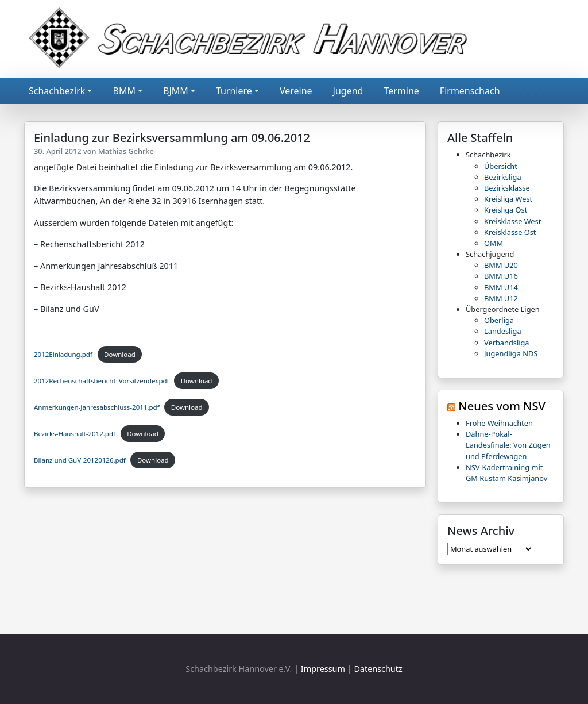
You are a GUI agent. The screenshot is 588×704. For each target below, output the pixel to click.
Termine (401, 91)
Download (120, 354)
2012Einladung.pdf (63, 354)
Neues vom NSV (502, 406)
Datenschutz (378, 669)
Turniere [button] (234, 91)
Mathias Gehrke (126, 151)
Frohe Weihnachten (499, 423)
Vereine (296, 91)
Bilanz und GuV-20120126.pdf (80, 460)
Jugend (348, 91)
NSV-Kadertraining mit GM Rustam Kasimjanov (506, 473)
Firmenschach (470, 91)
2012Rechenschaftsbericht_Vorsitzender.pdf (102, 381)
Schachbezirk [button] (57, 91)
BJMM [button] (176, 91)
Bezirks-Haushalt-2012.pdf (75, 434)
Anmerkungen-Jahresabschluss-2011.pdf (97, 407)
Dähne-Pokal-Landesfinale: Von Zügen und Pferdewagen (508, 445)
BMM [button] (124, 91)
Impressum (323, 669)
